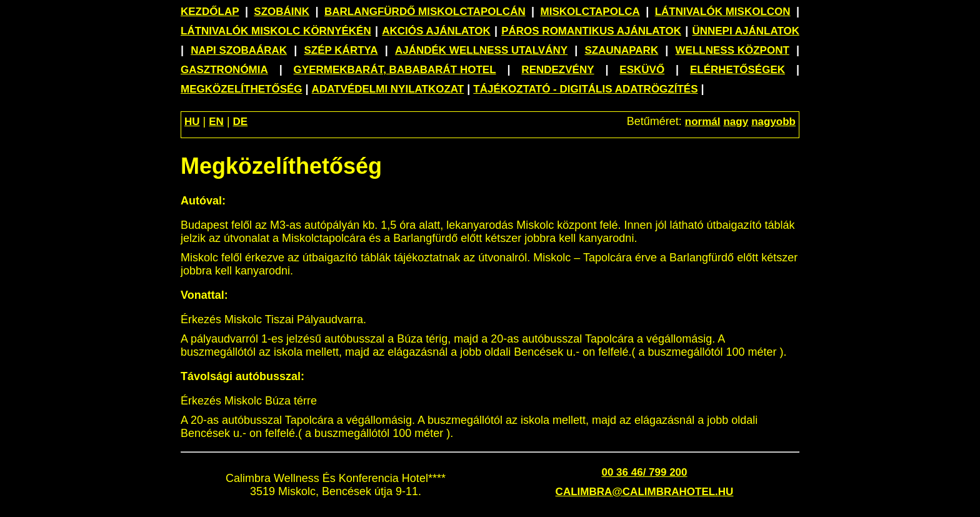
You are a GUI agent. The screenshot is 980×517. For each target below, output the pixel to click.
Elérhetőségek (737, 70)
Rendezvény (557, 70)
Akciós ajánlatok (436, 31)
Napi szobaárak (239, 50)
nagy (736, 122)
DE (241, 122)
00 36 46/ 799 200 (644, 472)
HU (192, 122)
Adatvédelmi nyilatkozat (388, 89)
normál (703, 122)
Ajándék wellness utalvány (481, 50)
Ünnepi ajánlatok (746, 31)
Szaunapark (621, 50)
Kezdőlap (210, 12)
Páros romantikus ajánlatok (591, 31)
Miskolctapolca (590, 12)
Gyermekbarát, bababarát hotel (395, 70)
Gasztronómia (224, 70)
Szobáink (282, 12)
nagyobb (773, 122)
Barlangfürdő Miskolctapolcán (425, 12)
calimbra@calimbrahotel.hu (645, 492)
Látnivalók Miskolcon (723, 12)
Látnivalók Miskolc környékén (276, 31)
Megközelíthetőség (242, 89)
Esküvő (642, 70)
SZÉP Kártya (341, 50)
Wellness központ (732, 50)
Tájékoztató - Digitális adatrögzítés (585, 89)
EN (216, 122)
